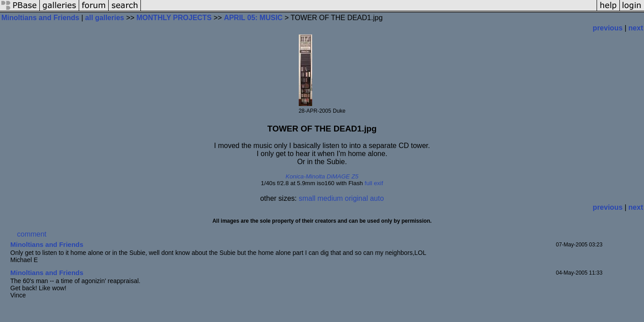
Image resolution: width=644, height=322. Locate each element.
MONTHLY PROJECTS (174, 18)
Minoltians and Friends (40, 18)
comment (32, 234)
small (307, 198)
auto (377, 198)
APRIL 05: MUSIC (253, 18)
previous (608, 28)
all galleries (104, 18)
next (636, 28)
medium (330, 198)
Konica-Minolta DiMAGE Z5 (322, 176)
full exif (374, 183)
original (356, 198)
